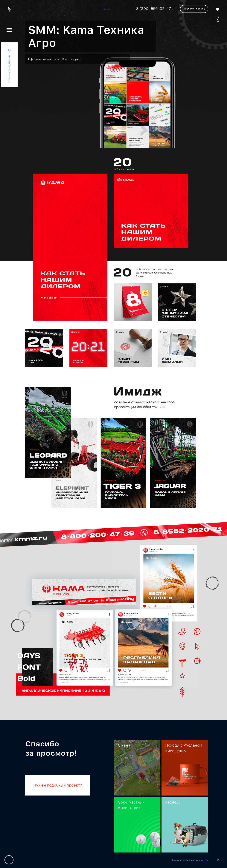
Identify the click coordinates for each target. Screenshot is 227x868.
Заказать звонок (194, 9)
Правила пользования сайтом (190, 860)
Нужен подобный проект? (58, 785)
